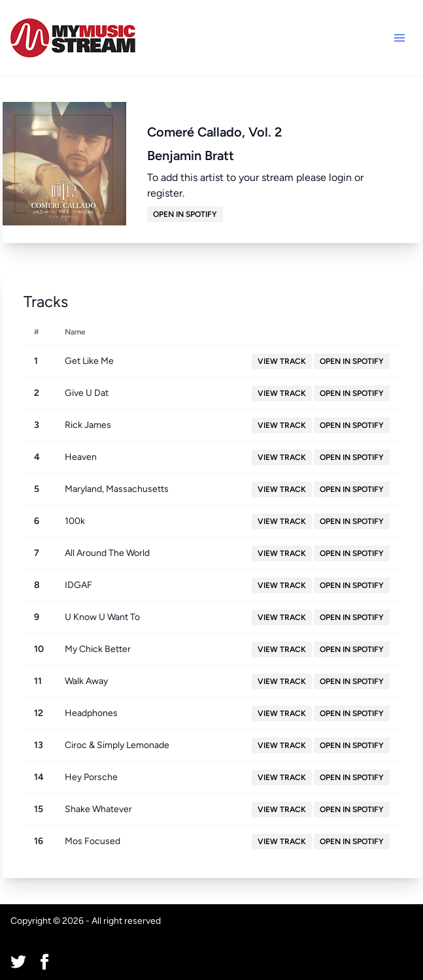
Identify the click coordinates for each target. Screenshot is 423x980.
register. (166, 193)
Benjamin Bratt (191, 155)
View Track (282, 361)
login (340, 177)
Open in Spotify (185, 214)
